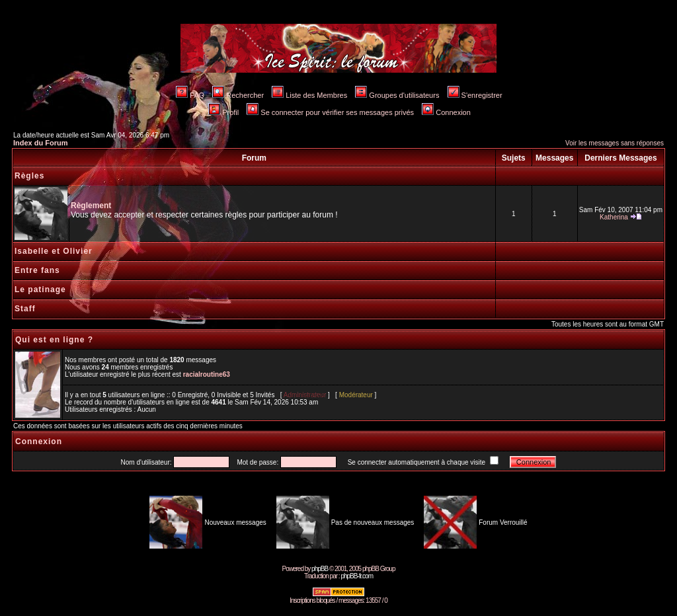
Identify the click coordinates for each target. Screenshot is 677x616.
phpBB (320, 569)
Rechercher (238, 95)
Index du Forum (41, 143)
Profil (223, 112)
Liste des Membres (309, 95)
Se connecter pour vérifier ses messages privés (330, 112)
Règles (29, 176)
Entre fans (37, 270)
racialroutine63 (207, 374)
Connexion (446, 112)
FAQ (190, 95)
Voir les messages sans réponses (615, 143)
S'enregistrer (475, 95)
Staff (25, 309)
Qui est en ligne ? (54, 340)
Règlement (91, 206)
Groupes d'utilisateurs (397, 95)
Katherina (614, 217)
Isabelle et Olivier (54, 251)
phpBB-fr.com (357, 576)
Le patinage (40, 289)
